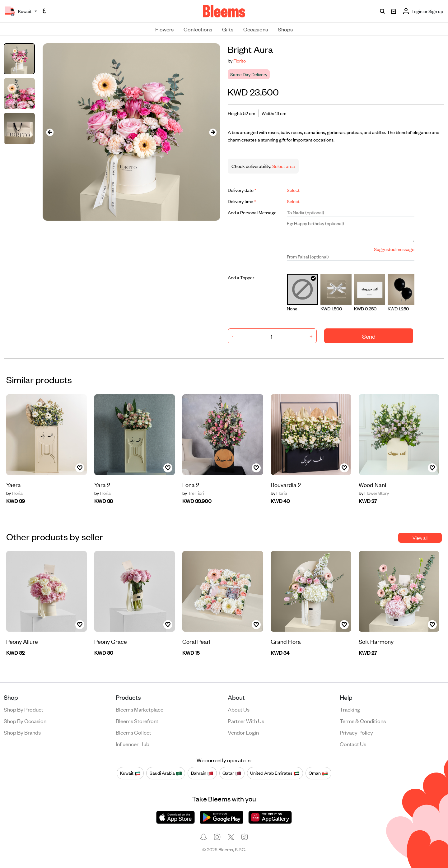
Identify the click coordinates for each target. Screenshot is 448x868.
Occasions (256, 29)
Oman (318, 773)
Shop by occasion (25, 721)
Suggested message (394, 249)
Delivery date (242, 190)
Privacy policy (356, 732)
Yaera (14, 484)
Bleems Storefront (137, 721)
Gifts (228, 29)
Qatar (232, 773)
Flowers (164, 29)
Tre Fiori (193, 493)
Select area (283, 166)
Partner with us (246, 721)
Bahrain (202, 773)
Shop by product (23, 709)
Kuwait (130, 773)
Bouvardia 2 (286, 484)
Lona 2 (191, 484)
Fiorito (240, 60)
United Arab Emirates (275, 773)
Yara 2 (102, 484)
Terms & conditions (363, 721)
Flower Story (374, 493)
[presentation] (50, 132)
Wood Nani (372, 484)
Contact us (353, 744)
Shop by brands (22, 732)
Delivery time (242, 201)
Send (369, 336)
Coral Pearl (196, 641)
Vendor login (243, 732)
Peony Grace (111, 641)
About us (239, 709)
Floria (14, 493)
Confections (198, 29)
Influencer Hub (133, 744)
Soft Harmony (376, 641)
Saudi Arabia (166, 773)
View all (420, 538)
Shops (285, 29)
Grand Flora (286, 641)
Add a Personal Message (252, 212)
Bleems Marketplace (140, 709)
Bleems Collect (133, 732)
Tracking (350, 709)
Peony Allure (22, 641)
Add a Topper (241, 277)
